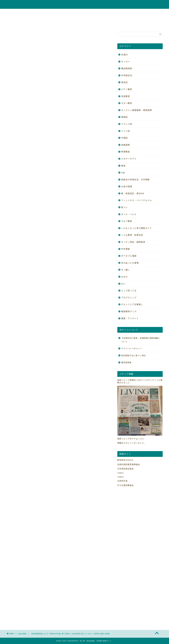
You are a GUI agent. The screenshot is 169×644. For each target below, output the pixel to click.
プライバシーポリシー (131, 349)
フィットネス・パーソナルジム (137, 200)
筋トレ (131, 18)
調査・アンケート (130, 318)
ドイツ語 (126, 131)
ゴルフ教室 (103, 18)
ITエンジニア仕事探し (132, 304)
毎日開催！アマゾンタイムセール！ (29, 37)
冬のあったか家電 (130, 263)
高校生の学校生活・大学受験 (47, 18)
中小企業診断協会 (126, 485)
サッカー (126, 62)
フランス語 (127, 124)
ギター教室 (41, 12)
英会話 (13, 12)
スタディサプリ (129, 159)
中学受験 (69, 18)
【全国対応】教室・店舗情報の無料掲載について (40, 25)
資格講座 (71, 12)
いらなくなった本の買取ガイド (137, 228)
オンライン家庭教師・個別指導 (94, 12)
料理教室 (118, 18)
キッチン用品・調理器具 (133, 242)
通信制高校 (127, 68)
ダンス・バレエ (129, 214)
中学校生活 (127, 75)
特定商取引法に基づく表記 (134, 356)
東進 (123, 166)
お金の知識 (142, 12)
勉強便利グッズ (147, 18)
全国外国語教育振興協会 (129, 464)
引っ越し (126, 270)
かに (12, 25)
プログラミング (129, 298)
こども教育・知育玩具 (122, 12)
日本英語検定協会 (126, 469)
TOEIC (120, 473)
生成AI (124, 55)
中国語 (124, 138)
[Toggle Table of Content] (17, 157)
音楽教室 (26, 12)
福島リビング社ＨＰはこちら (131, 439)
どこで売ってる (129, 291)
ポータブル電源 (85, 18)
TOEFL (121, 477)
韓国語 (124, 117)
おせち (124, 277)
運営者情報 (126, 363)
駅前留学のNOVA (125, 460)
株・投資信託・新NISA (19, 18)
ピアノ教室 (56, 12)
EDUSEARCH (84, 4)
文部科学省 (122, 481)
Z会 (123, 173)
